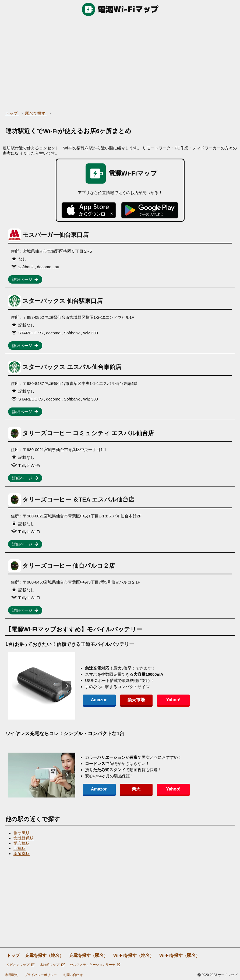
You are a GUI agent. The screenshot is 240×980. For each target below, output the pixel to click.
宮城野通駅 (24, 838)
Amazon (99, 700)
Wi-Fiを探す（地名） (134, 955)
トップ (13, 955)
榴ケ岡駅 (22, 833)
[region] (120, 62)
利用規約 (12, 975)
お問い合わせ (73, 975)
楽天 (136, 789)
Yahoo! (172, 700)
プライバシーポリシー (41, 975)
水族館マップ (52, 965)
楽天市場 (136, 700)
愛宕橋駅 (22, 843)
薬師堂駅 (22, 854)
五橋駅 (20, 848)
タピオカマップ (21, 965)
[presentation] (66, 686)
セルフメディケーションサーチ (95, 965)
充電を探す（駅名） (89, 955)
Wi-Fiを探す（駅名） (180, 955)
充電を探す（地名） (44, 955)
